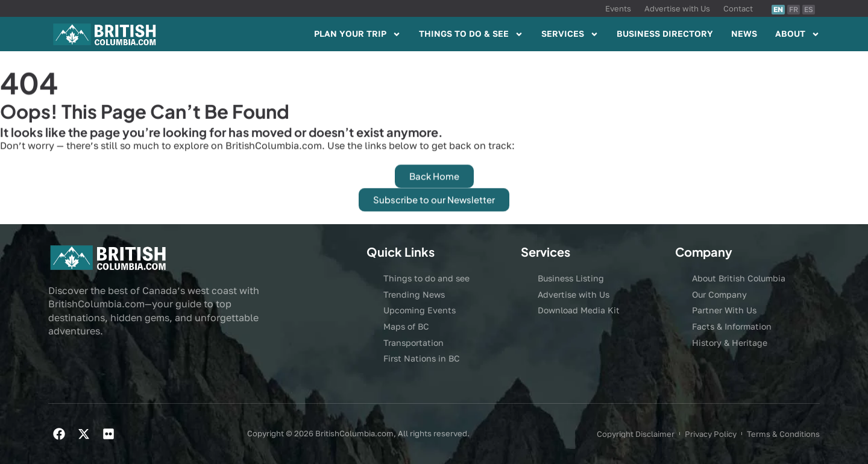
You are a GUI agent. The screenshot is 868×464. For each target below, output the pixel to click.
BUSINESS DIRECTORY (665, 33)
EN (778, 9)
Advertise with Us (677, 8)
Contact (738, 8)
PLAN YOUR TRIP (357, 34)
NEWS (744, 33)
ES (809, 9)
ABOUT (797, 34)
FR (794, 9)
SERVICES (570, 34)
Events (618, 8)
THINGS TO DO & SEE (471, 34)
